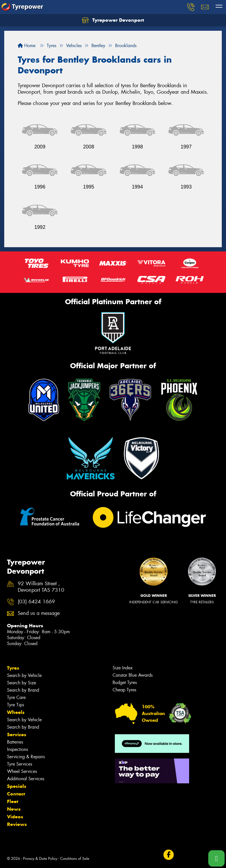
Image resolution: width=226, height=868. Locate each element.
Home (27, 46)
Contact (16, 794)
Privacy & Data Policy (40, 859)
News (14, 809)
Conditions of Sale (75, 859)
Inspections (17, 749)
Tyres (13, 668)
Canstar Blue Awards (133, 675)
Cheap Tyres (124, 690)
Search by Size (22, 683)
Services (17, 735)
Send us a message (39, 613)
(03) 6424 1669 (36, 602)
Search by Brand (23, 690)
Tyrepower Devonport (113, 20)
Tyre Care (16, 697)
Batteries (15, 742)
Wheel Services (22, 771)
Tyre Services (20, 764)
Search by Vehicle (24, 675)
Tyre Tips (15, 705)
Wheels (16, 712)
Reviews (17, 824)
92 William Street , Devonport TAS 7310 (41, 587)
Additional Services (26, 779)
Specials (17, 786)
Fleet (13, 801)
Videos (15, 817)
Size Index (123, 668)
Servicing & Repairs (26, 757)
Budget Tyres (125, 682)
